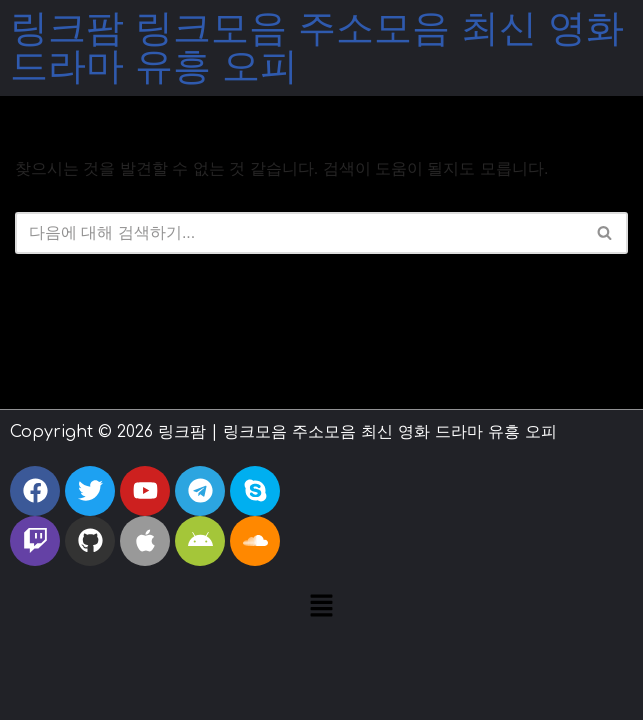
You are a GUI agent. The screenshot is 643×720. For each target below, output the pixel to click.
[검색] (299, 233)
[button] (321, 608)
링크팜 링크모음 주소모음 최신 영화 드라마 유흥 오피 (317, 48)
